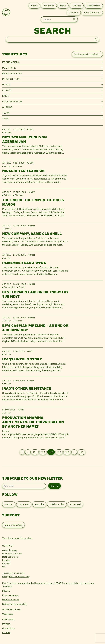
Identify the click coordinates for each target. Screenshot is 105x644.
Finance (8, 132)
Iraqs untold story (22, 359)
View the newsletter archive (17, 538)
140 (81, 452)
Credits (6, 632)
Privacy (6, 624)
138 (67, 452)
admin (30, 129)
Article (7, 129)
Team (6, 113)
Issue (6, 96)
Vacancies (8, 614)
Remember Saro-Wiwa (24, 263)
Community (9, 287)
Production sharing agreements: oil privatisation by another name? (33, 422)
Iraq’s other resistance (27, 388)
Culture (7, 195)
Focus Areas (11, 62)
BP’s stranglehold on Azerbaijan (24, 139)
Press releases (10, 595)
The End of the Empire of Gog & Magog (33, 202)
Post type (9, 68)
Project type (11, 79)
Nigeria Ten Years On (23, 171)
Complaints (8, 628)
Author (7, 107)
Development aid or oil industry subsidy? (35, 294)
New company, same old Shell (32, 233)
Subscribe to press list (14, 604)
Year (5, 118)
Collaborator (12, 101)
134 (35, 452)
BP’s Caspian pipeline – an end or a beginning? (35, 328)
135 (43, 452)
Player (7, 90)
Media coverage (11, 599)
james (31, 192)
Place (6, 85)
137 (59, 452)
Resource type (12, 73)
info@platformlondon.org (16, 576)
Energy (7, 166)
